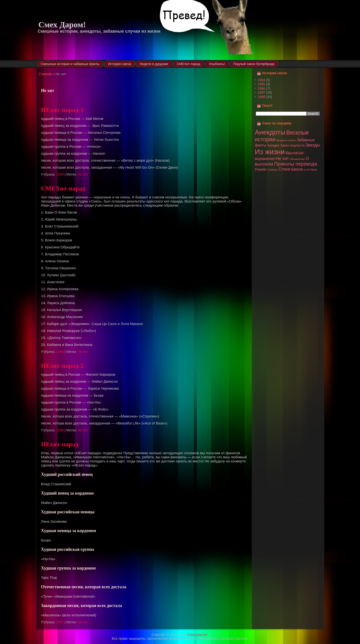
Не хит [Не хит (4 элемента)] (282, 159)
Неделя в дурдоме (154, 64)
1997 (60, 622)
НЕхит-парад (60, 444)
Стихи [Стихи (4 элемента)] (284, 169)
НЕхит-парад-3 (62, 110)
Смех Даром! (62, 25)
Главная (45, 74)
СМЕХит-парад (189, 64)
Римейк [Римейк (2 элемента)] (260, 169)
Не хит (83, 174)
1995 (261, 84)
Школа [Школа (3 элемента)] (297, 169)
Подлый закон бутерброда (254, 64)
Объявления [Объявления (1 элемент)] (297, 159)
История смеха (120, 64)
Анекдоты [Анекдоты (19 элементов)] (270, 132)
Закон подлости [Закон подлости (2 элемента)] (292, 145)
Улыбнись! (217, 64)
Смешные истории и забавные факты (70, 64)
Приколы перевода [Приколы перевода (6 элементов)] (296, 164)
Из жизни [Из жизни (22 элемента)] (270, 152)
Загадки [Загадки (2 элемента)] (273, 145)
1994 (261, 80)
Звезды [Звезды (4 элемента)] (313, 145)
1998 (60, 174)
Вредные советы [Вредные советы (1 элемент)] (286, 140)
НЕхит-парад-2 (62, 366)
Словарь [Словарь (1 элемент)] (272, 170)
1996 (60, 352)
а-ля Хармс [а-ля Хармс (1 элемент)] (311, 170)
